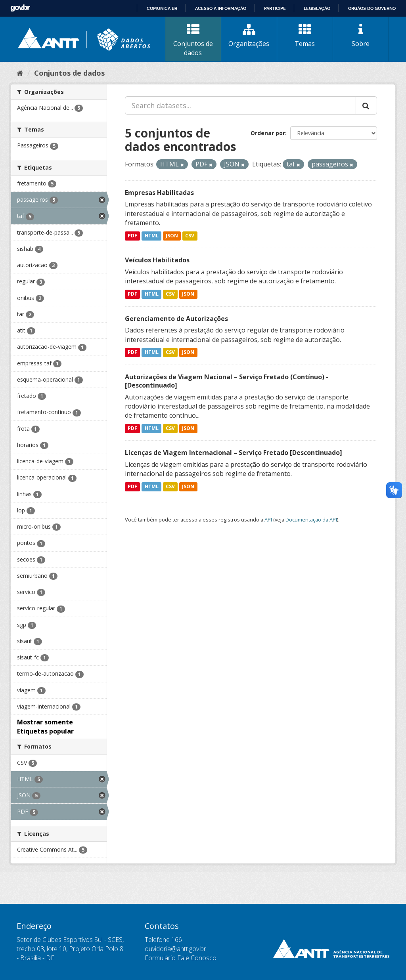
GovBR (20, 8)
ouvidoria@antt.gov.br (175, 949)
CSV (190, 236)
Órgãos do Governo (372, 8)
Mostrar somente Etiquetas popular (45, 727)
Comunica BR (162, 8)
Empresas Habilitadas (159, 193)
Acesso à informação (221, 8)
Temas (305, 36)
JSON (172, 236)
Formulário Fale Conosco (181, 958)
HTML (152, 236)
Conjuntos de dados (193, 40)
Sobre (361, 36)
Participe (275, 8)
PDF (132, 236)
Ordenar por (268, 133)
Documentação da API (311, 520)
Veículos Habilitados (157, 260)
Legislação (317, 8)
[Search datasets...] (240, 105)
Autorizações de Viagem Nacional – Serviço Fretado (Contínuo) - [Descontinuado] (227, 381)
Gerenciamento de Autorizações (176, 319)
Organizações (249, 36)
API (268, 520)
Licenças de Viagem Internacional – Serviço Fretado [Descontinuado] (234, 453)
